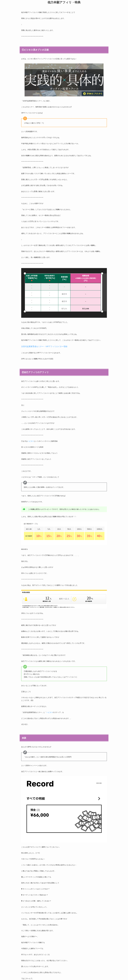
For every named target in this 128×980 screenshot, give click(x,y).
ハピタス (31, 441)
